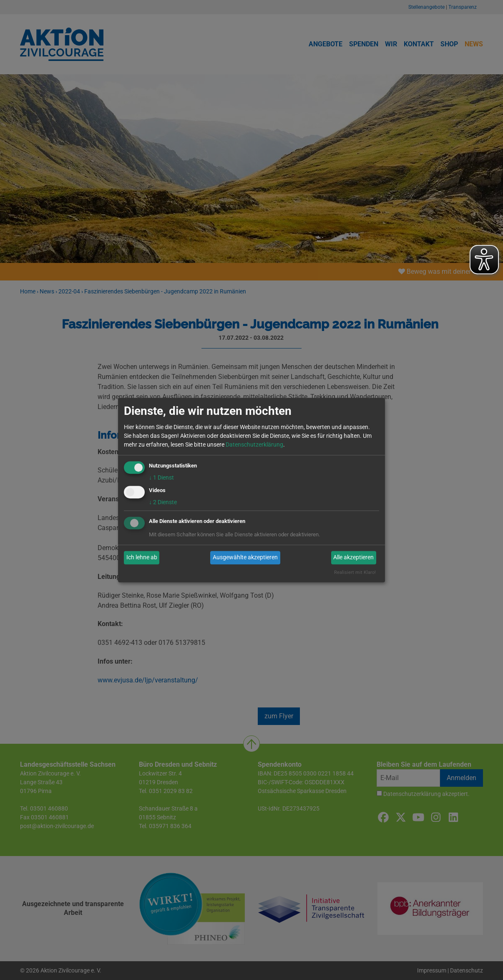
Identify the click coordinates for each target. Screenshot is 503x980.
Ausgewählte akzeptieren (245, 558)
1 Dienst (161, 477)
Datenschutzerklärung (254, 445)
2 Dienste (163, 502)
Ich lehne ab (142, 558)
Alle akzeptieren (353, 558)
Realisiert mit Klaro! (355, 572)
